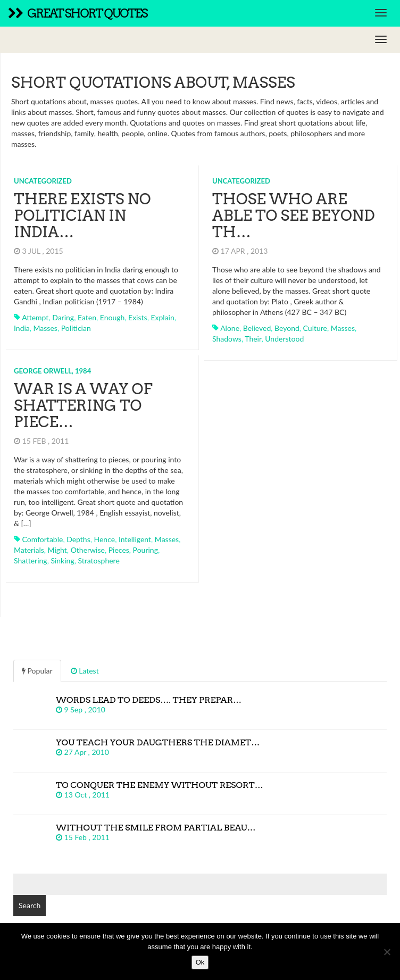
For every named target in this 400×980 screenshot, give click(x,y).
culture (315, 328)
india (22, 328)
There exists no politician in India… (82, 215)
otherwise (88, 550)
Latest (85, 671)
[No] (387, 952)
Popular (37, 671)
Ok (200, 962)
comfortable (43, 539)
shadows (227, 339)
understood (284, 339)
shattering (31, 560)
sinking (62, 560)
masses (45, 328)
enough (112, 317)
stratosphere (98, 560)
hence (105, 539)
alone (230, 328)
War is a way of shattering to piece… (83, 405)
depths (78, 539)
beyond (287, 328)
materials (29, 550)
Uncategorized (43, 181)
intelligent (135, 539)
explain (162, 317)
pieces (119, 550)
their (253, 339)
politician (76, 328)
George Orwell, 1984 (52, 371)
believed (257, 328)
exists (138, 317)
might (57, 550)
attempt (35, 317)
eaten (87, 317)
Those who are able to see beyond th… (294, 215)
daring (63, 317)
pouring (145, 550)
